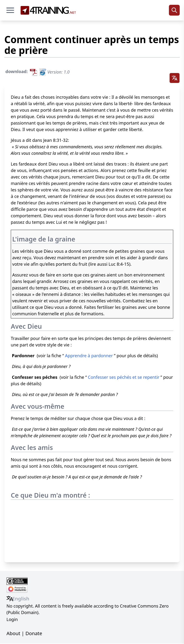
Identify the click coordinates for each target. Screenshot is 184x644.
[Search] (174, 10)
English (21, 599)
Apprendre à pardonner (89, 356)
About (13, 633)
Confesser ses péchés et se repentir (124, 378)
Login (12, 620)
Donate (34, 633)
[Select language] (174, 78)
